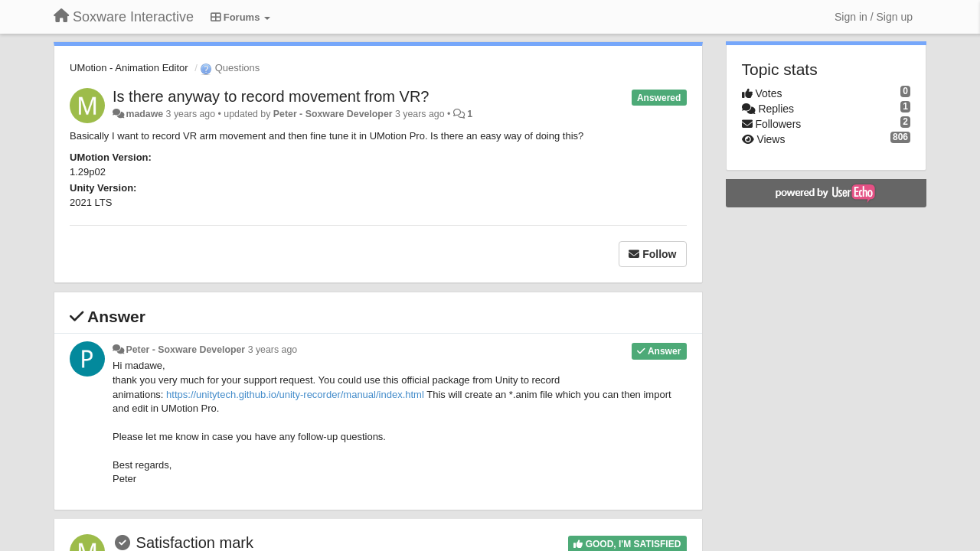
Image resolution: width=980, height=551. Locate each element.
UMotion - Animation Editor (129, 68)
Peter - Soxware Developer (333, 114)
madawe (144, 114)
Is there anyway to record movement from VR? (271, 96)
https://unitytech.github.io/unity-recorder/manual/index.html (295, 395)
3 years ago (273, 350)
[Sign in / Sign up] (874, 17)
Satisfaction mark (195, 543)
